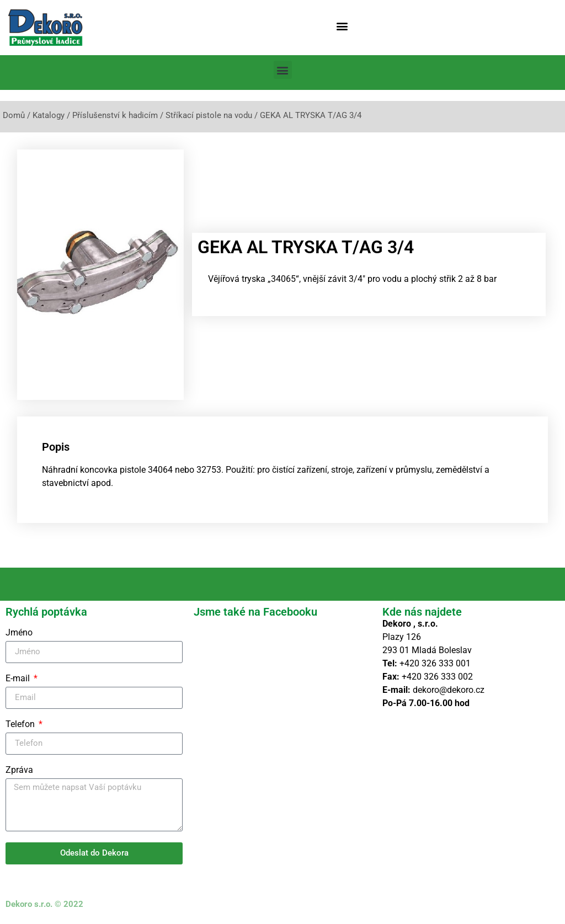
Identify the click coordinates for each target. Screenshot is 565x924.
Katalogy (49, 115)
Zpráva (19, 770)
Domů (14, 115)
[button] (342, 26)
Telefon (21, 725)
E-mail (19, 679)
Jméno (19, 633)
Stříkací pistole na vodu (209, 115)
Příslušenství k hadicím (115, 115)
